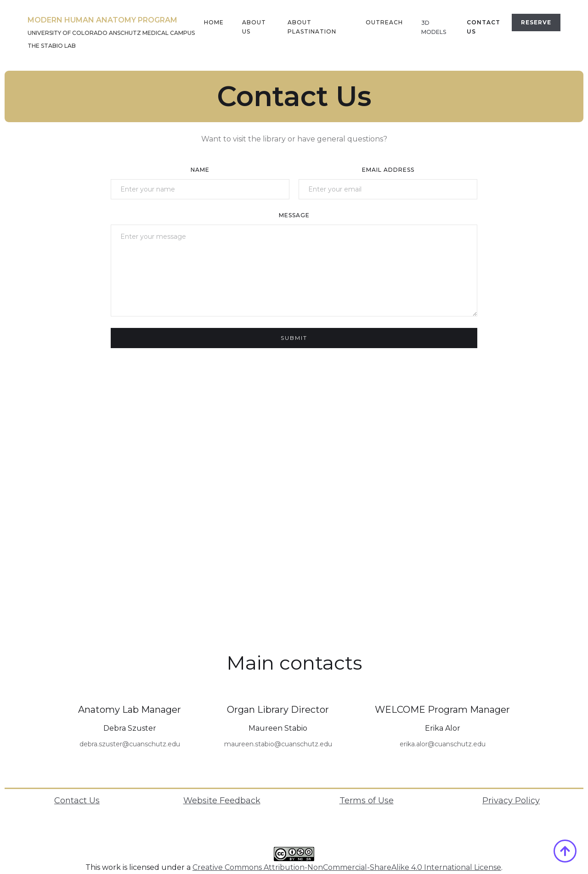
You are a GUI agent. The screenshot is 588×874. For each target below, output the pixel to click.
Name (200, 170)
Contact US (483, 27)
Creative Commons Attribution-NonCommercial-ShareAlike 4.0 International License (347, 867)
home (214, 22)
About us (254, 27)
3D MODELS (434, 27)
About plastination (312, 27)
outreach (384, 22)
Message (294, 215)
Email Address (388, 170)
